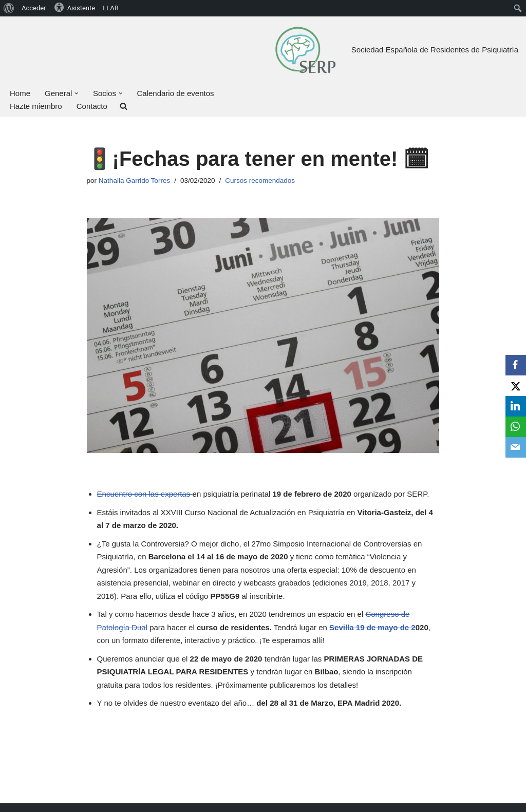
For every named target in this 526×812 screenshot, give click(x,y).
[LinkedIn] (516, 406)
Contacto (92, 106)
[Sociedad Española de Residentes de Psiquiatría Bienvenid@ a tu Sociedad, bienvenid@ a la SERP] (305, 50)
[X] (516, 386)
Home (20, 93)
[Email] (516, 447)
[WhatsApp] (516, 427)
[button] (77, 93)
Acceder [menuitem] (34, 8)
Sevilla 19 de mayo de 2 (372, 627)
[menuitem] (9, 8)
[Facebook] (516, 365)
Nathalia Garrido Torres (134, 181)
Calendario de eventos (175, 93)
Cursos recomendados (260, 181)
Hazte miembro (36, 106)
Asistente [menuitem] (75, 7)
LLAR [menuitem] (111, 8)
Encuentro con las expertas (145, 494)
